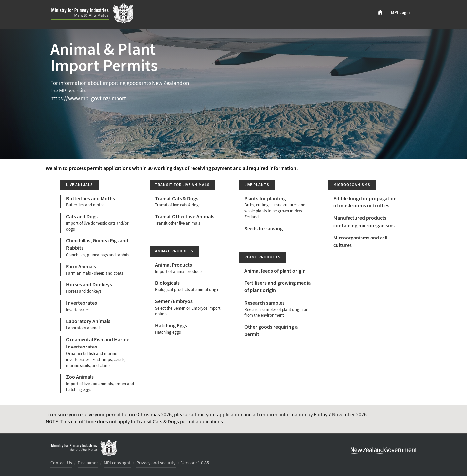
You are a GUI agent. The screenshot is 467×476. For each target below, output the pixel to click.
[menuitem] (380, 13)
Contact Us (61, 463)
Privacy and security (156, 463)
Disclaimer (88, 463)
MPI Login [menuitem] (400, 13)
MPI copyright (117, 463)
